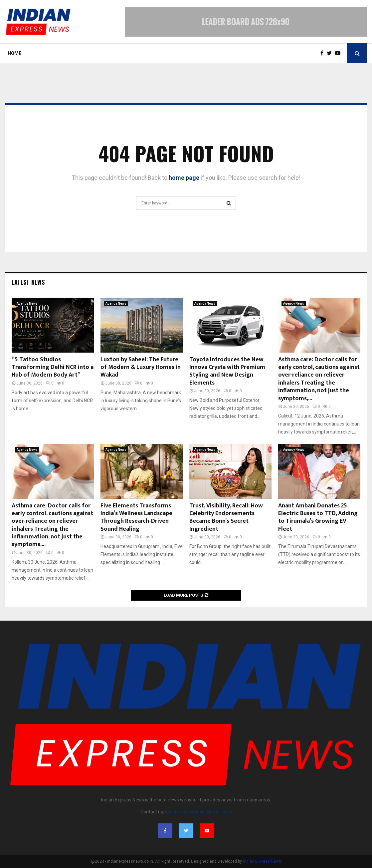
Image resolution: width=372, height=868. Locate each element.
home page (184, 178)
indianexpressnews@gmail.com (198, 812)
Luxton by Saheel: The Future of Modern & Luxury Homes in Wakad (141, 367)
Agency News (27, 303)
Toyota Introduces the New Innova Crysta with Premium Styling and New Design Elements (227, 371)
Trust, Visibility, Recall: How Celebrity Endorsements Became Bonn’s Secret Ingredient (226, 517)
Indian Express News (262, 861)
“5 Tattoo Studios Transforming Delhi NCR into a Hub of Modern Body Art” (53, 367)
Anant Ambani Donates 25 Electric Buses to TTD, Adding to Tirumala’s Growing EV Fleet (318, 517)
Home (14, 53)
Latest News (28, 282)
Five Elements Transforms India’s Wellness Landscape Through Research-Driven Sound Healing (136, 517)
